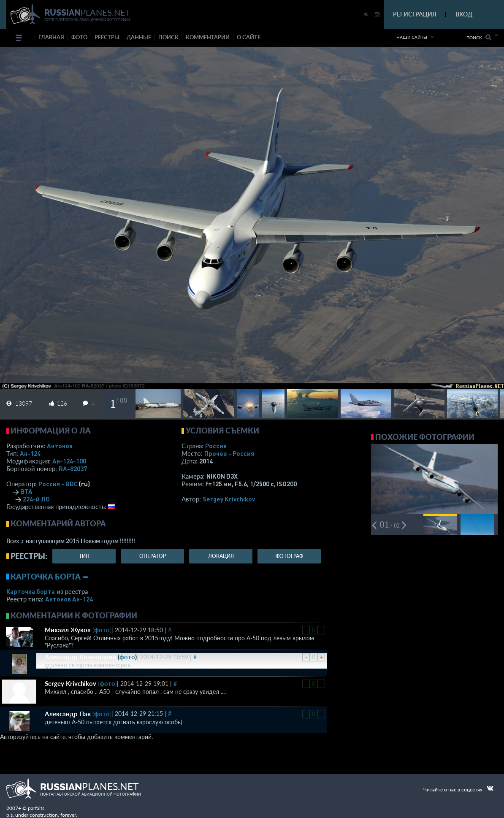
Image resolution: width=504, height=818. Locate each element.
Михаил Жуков (68, 630)
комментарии (208, 37)
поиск (168, 37)
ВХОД (464, 14)
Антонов (60, 446)
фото (79, 37)
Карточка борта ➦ (50, 577)
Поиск (479, 37)
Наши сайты (412, 37)
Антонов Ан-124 (69, 599)
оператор (153, 556)
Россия (216, 446)
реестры (107, 37)
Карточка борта (31, 591)
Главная (51, 37)
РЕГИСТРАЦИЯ (415, 14)
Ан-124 (30, 453)
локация (221, 556)
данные (139, 37)
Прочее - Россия (229, 453)
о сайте (249, 37)
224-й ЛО (36, 499)
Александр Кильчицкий (80, 657)
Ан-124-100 (69, 461)
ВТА (26, 491)
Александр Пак (68, 714)
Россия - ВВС (58, 484)
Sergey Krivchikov (229, 499)
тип (84, 556)
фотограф (289, 556)
